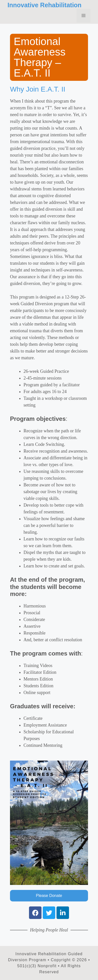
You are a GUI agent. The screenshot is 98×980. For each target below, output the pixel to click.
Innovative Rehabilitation (44, 5)
